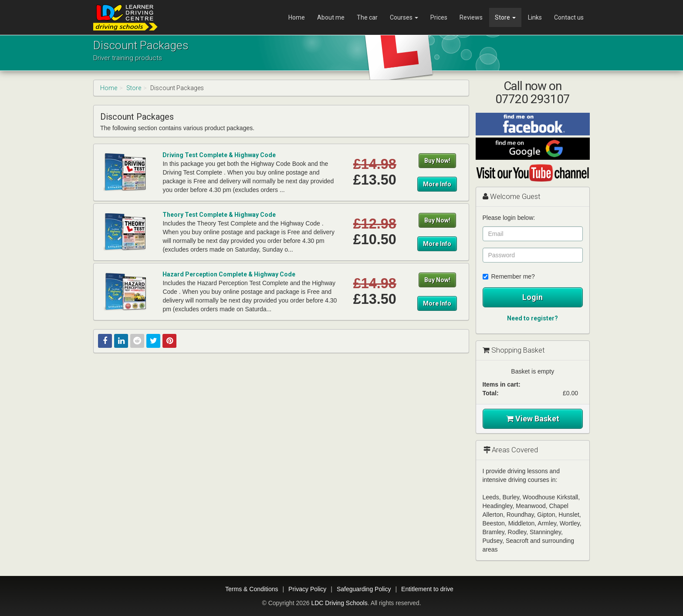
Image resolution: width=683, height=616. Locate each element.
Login (533, 297)
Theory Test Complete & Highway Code (219, 215)
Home (297, 17)
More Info (437, 184)
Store (505, 17)
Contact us (569, 17)
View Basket (533, 419)
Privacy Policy (307, 589)
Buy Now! (437, 161)
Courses (404, 17)
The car (367, 17)
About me (331, 17)
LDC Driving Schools (339, 603)
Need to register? (533, 318)
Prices (439, 17)
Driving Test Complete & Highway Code (219, 155)
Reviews (471, 17)
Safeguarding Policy (364, 589)
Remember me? (509, 276)
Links (535, 17)
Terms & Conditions (252, 589)
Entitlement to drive (427, 589)
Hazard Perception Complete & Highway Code (229, 274)
